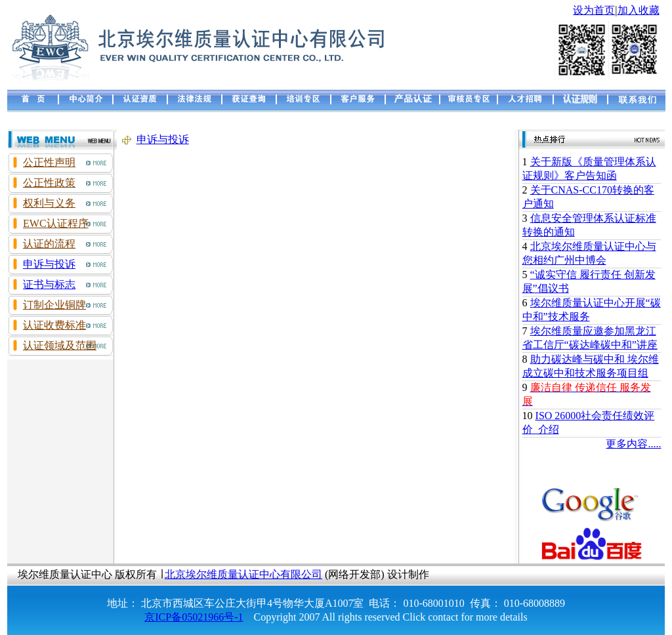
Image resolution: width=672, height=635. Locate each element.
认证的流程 (49, 244)
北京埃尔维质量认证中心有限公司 (243, 574)
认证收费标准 (54, 325)
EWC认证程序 (56, 223)
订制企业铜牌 (54, 305)
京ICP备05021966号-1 (194, 617)
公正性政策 (49, 183)
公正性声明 (49, 162)
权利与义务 (49, 203)
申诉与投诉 (49, 264)
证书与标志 (49, 284)
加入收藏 (639, 10)
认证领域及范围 (60, 345)
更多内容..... (633, 444)
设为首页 (594, 10)
